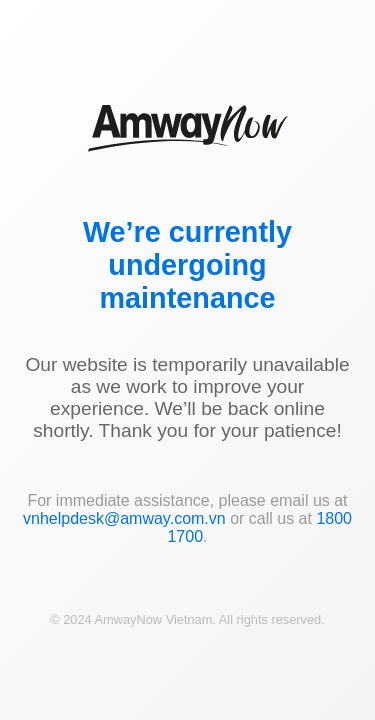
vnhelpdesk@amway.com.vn (124, 518)
